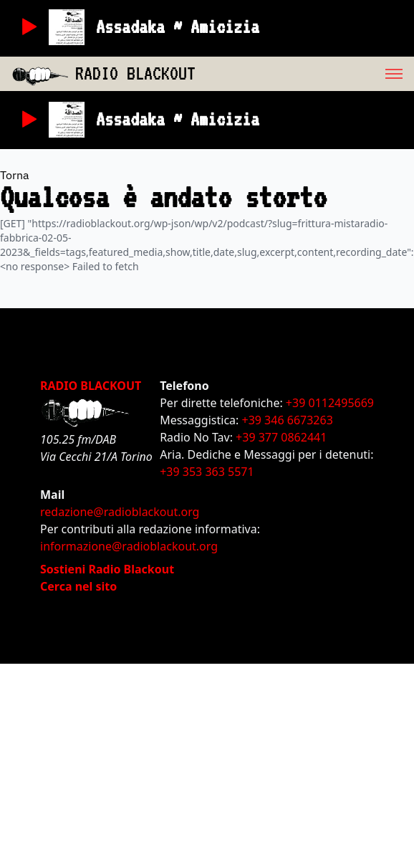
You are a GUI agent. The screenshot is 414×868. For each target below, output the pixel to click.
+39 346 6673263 (288, 420)
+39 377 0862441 (281, 437)
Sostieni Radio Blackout (107, 569)
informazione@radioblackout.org (129, 546)
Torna (15, 175)
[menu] (305, 74)
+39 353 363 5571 (207, 472)
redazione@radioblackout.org (120, 512)
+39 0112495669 (330, 403)
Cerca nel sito (78, 586)
